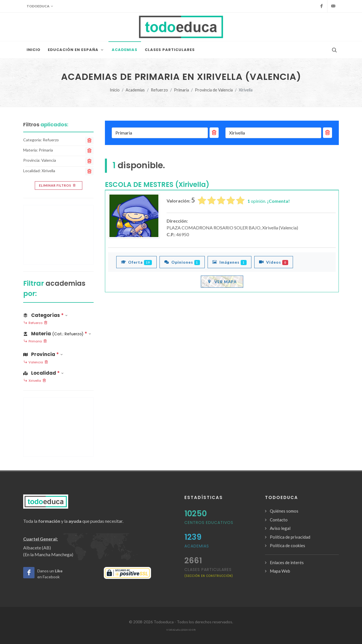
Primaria (181, 90)
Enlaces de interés (287, 562)
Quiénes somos (284, 511)
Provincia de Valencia (214, 90)
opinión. (269, 201)
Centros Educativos (209, 523)
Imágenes (230, 262)
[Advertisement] (58, 235)
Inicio (115, 90)
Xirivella (35, 381)
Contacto (279, 520)
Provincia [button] (43, 354)
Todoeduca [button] (40, 6)
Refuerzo (159, 90)
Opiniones (182, 262)
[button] (58, 333)
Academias (135, 90)
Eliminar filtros (58, 185)
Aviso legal (280, 528)
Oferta (136, 262)
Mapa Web (280, 571)
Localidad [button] (43, 373)
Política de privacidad (290, 537)
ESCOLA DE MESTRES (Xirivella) (157, 185)
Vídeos (274, 262)
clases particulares (209, 572)
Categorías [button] (45, 315)
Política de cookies (287, 545)
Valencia (36, 362)
